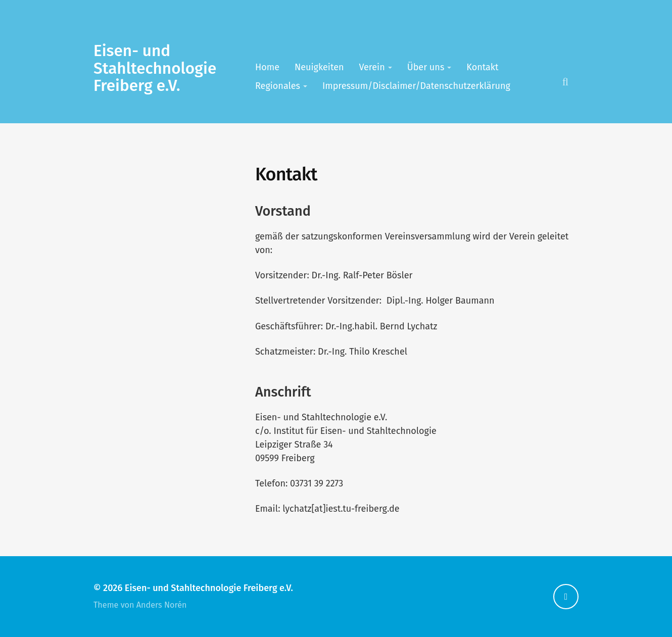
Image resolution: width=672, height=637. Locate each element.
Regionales (278, 86)
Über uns (426, 67)
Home (267, 67)
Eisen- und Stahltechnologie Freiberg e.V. (155, 68)
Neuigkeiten (319, 67)
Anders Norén (162, 605)
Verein (372, 67)
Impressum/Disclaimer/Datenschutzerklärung (416, 86)
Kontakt (482, 67)
